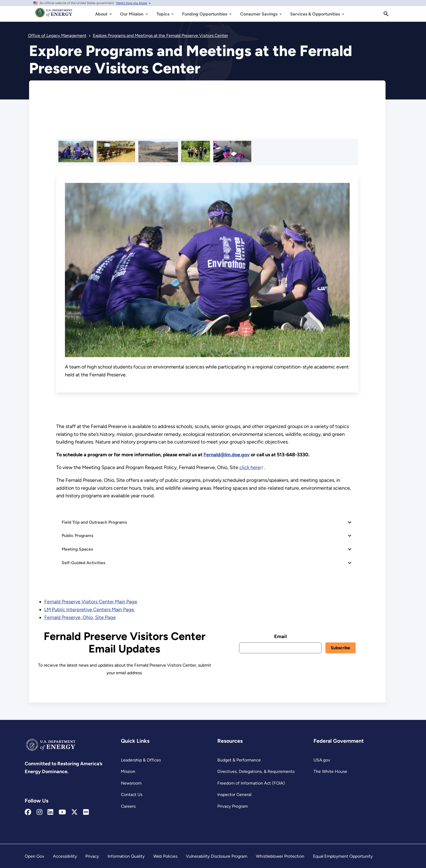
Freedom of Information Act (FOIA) (251, 783)
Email (280, 636)
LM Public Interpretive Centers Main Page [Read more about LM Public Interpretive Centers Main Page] (90, 610)
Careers (128, 806)
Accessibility (65, 856)
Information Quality (126, 856)
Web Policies (165, 856)
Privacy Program (233, 806)
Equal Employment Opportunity (343, 856)
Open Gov (35, 856)
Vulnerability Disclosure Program (217, 856)
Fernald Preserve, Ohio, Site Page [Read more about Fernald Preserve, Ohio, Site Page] (80, 617)
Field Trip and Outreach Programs (94, 522)
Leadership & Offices (141, 760)
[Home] (54, 15)
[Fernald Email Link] (227, 455)
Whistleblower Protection (280, 856)
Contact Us (132, 794)
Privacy (92, 856)
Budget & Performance (239, 760)
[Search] (386, 14)
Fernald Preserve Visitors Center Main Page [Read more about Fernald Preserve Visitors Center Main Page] (91, 602)
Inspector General (234, 794)
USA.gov (322, 760)
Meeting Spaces (77, 549)
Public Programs (77, 536)
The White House (330, 771)
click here (252, 467)
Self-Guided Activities (83, 563)
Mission (128, 771)
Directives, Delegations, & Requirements (256, 771)
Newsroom (131, 783)
